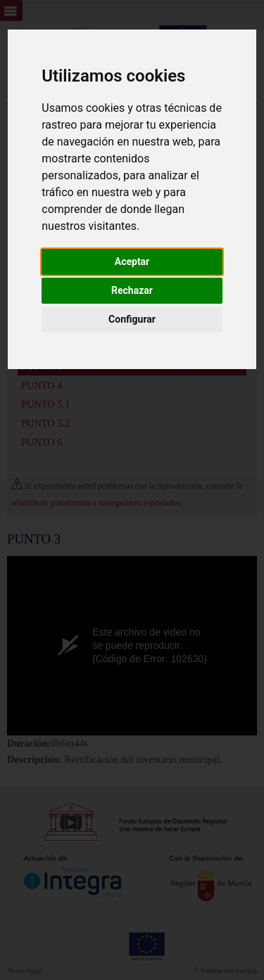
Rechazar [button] (132, 290)
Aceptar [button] (132, 262)
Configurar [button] (132, 319)
